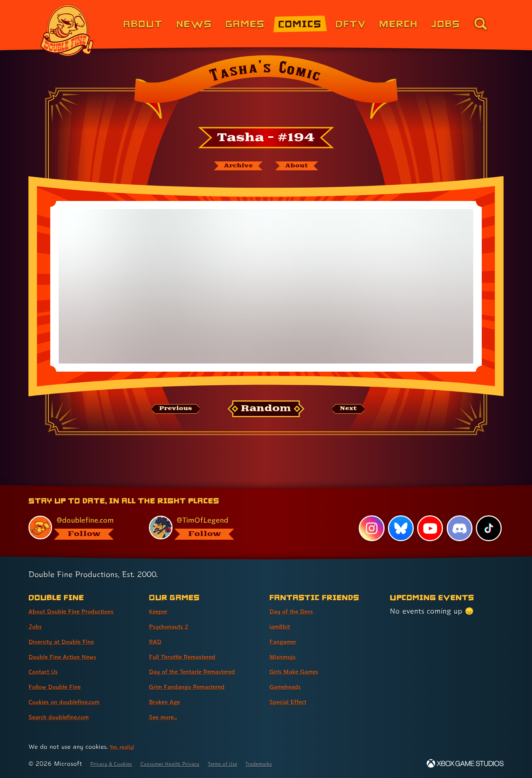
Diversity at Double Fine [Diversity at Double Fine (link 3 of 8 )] (70, 641)
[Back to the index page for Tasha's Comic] (266, 89)
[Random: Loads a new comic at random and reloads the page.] (266, 412)
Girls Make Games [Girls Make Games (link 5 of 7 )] (300, 671)
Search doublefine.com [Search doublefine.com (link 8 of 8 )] (67, 717)
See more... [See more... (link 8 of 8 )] (167, 717)
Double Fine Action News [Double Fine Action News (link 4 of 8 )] (71, 656)
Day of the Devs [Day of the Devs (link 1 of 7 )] (297, 611)
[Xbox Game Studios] (465, 763)
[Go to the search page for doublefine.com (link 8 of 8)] (481, 24)
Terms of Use (254, 763)
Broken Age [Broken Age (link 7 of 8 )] (169, 702)
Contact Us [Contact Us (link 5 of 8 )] (47, 671)
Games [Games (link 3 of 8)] (245, 23)
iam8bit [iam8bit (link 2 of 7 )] (282, 626)
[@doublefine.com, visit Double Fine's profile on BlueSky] (80, 527)
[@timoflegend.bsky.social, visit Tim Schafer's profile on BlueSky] (201, 527)
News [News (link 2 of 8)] (194, 23)
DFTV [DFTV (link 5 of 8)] (351, 23)
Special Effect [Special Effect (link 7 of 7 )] (293, 702)
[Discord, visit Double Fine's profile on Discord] (458, 528)
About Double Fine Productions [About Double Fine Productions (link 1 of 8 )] (82, 611)
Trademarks (298, 763)
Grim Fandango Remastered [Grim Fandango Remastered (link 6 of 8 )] (197, 686)
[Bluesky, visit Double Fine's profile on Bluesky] (399, 528)
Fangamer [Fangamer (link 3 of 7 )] (287, 641)
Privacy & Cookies (117, 763)
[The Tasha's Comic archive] (232, 167)
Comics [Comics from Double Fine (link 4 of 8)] (300, 23)
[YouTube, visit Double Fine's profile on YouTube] (429, 528)
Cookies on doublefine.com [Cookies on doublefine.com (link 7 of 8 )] (74, 702)
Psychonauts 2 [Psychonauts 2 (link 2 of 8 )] (173, 626)
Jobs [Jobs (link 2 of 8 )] (37, 626)
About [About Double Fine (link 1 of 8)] (143, 23)
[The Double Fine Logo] (67, 30)
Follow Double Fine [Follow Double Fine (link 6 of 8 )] (61, 686)
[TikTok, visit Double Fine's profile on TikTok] (488, 528)
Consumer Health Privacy (189, 763)
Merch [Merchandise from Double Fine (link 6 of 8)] (398, 23)
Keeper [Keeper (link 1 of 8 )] (161, 611)
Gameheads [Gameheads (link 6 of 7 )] (289, 686)
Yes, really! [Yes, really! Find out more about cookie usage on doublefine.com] (125, 746)
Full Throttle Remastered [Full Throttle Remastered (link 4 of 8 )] (192, 656)
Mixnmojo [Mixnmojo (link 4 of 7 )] (286, 656)
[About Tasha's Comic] (304, 167)
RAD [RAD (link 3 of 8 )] (157, 641)
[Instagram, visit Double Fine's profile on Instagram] (369, 528)
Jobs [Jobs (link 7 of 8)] (446, 23)
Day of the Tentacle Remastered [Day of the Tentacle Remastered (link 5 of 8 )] (204, 671)
